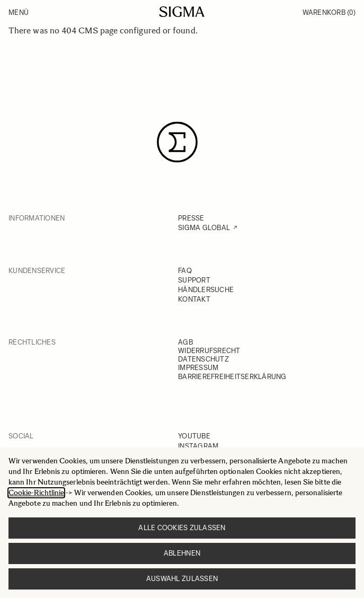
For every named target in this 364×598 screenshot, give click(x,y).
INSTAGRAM (198, 446)
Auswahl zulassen (182, 579)
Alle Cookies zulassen (182, 528)
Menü (19, 12)
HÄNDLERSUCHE (206, 290)
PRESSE (191, 218)
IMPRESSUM (198, 368)
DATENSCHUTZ (203, 359)
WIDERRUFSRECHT (209, 351)
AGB (185, 342)
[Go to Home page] (182, 12)
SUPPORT (194, 280)
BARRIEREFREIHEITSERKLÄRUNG (232, 377)
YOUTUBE (194, 436)
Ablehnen (182, 553)
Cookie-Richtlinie (36, 493)
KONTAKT (194, 299)
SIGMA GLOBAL (204, 228)
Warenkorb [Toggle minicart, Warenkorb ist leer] (329, 12)
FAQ (185, 271)
